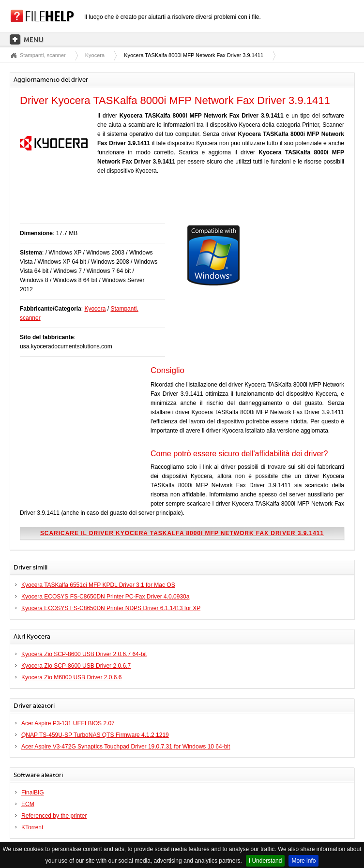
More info (303, 861)
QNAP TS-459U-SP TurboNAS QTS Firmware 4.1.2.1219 (95, 735)
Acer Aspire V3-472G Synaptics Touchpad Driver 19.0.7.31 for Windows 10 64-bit (126, 747)
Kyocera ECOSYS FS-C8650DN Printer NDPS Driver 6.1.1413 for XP (111, 608)
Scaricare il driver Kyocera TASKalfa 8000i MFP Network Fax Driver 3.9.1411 (182, 533)
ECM (28, 804)
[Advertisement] (133, 204)
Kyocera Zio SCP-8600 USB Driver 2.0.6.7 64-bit (84, 654)
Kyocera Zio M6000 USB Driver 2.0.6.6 (71, 677)
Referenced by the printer (54, 816)
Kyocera (95, 55)
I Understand (265, 861)
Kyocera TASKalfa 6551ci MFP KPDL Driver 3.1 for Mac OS (98, 585)
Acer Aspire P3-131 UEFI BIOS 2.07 (68, 723)
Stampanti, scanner (43, 55)
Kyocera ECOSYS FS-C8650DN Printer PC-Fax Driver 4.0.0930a (105, 597)
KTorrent (32, 827)
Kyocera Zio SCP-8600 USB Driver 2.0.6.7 (76, 666)
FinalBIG (33, 793)
